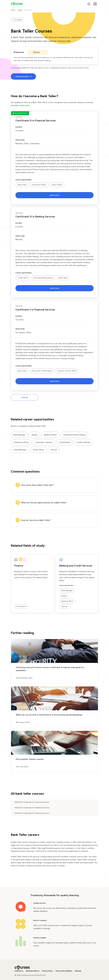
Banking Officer (50, 435)
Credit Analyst (64, 442)
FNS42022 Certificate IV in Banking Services (32, 808)
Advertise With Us (33, 971)
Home (13, 10)
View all (25, 397)
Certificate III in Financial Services (36, 120)
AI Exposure (19, 52)
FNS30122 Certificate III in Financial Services (32, 813)
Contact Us (19, 971)
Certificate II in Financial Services (35, 310)
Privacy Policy (47, 971)
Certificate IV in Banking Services (35, 217)
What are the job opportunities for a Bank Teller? (44, 503)
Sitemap (78, 971)
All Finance (22, 606)
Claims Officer (57, 185)
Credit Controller (83, 442)
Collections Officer (39, 185)
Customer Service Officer (67, 371)
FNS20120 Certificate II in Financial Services (32, 802)
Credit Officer (23, 278)
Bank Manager (19, 435)
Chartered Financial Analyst (74, 435)
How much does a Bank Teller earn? (38, 485)
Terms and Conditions (64, 971)
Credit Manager (20, 450)
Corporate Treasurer (44, 442)
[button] (55, 158)
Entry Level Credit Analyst (42, 371)
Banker (35, 435)
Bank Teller (22, 185)
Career (20, 10)
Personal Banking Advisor (43, 278)
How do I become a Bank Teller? (36, 520)
